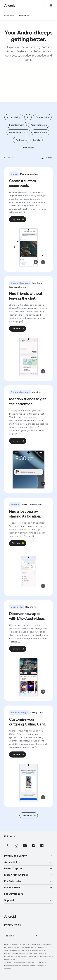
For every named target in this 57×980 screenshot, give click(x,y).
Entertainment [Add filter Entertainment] (17, 125)
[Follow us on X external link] (8, 846)
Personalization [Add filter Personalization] (39, 125)
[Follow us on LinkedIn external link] (42, 846)
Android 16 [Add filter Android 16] (21, 140)
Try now (18, 219)
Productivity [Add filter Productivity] (40, 132)
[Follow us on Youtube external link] (25, 846)
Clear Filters (28, 148)
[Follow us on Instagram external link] (16, 846)
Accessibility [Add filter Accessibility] (14, 117)
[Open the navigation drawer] (53, 5)
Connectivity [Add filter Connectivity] (42, 117)
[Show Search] (45, 5)
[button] (36, 262)
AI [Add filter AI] (28, 117)
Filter (46, 158)
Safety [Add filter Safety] (37, 140)
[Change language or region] (22, 936)
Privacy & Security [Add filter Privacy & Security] (18, 132)
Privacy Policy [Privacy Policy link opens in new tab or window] (13, 925)
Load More (29, 815)
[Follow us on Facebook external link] (33, 846)
